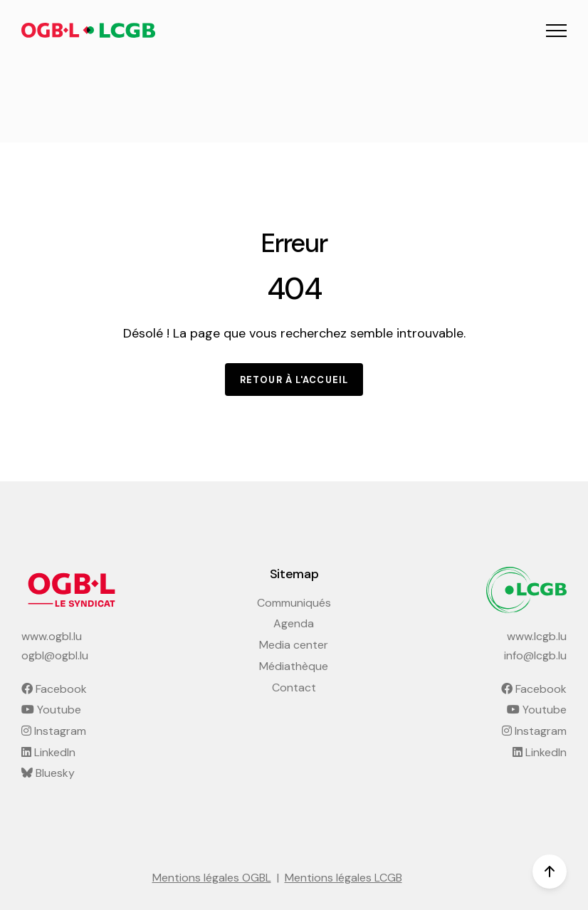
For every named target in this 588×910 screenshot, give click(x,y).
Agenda (294, 623)
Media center (294, 645)
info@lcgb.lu (535, 655)
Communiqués (294, 603)
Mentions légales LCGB (343, 878)
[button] (556, 30)
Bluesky (48, 773)
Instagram (54, 731)
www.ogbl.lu (52, 636)
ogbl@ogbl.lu (55, 655)
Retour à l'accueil (294, 380)
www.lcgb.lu (537, 636)
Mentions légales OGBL (212, 878)
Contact (294, 687)
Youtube (51, 710)
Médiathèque (294, 666)
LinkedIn (48, 752)
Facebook (54, 689)
